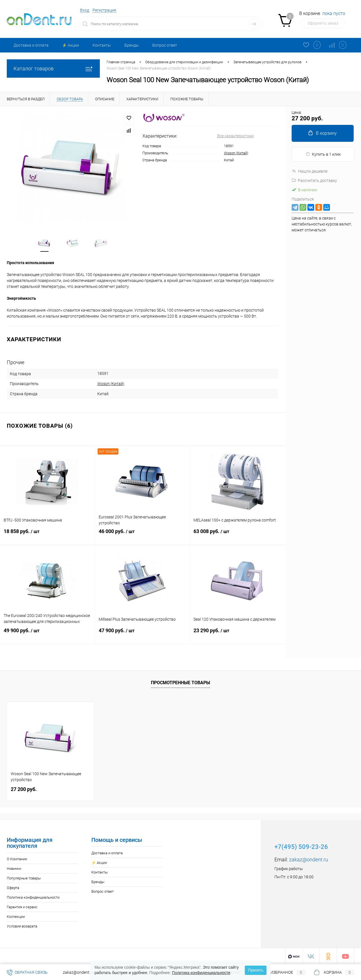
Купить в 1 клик (323, 154)
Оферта (13, 887)
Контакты (102, 45)
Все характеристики (235, 136)
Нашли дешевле (310, 171)
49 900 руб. (47, 635)
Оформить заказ (323, 23)
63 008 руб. (237, 536)
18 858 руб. (47, 536)
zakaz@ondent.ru (309, 859)
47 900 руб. (142, 635)
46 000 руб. (142, 536)
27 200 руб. (24, 789)
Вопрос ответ (165, 45)
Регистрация (104, 10)
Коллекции (16, 916)
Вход (85, 10)
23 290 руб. (237, 635)
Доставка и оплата (31, 45)
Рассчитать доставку (314, 181)
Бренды (132, 45)
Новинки (14, 868)
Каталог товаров (53, 69)
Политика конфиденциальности (33, 897)
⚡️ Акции (71, 45)
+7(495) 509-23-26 (301, 846)
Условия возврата (22, 926)
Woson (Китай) (236, 153)
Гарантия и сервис (22, 906)
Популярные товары (24, 878)
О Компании (17, 858)
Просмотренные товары (180, 682)
